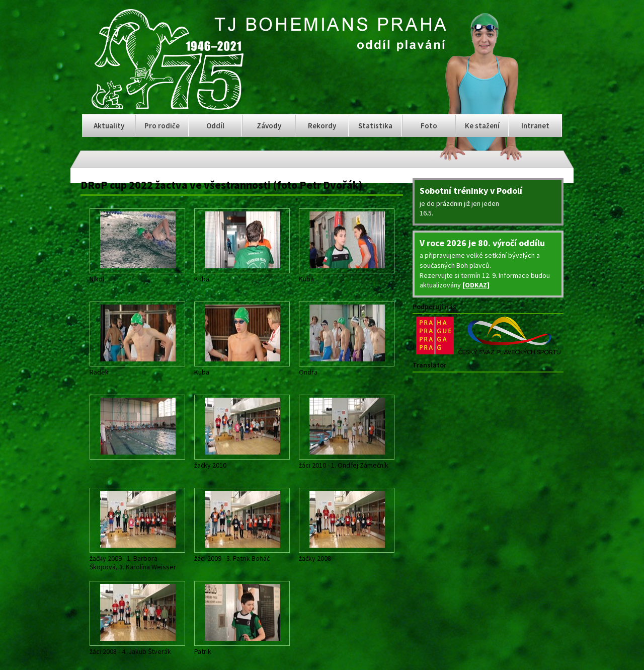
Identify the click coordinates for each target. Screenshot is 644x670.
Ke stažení (482, 126)
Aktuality (109, 126)
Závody (269, 126)
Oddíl (215, 126)
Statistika (375, 126)
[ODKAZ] (476, 285)
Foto (429, 126)
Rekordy (322, 126)
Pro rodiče (162, 126)
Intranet (535, 126)
